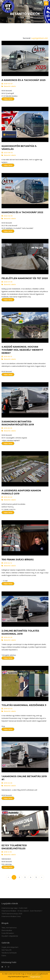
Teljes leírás (8, 99)
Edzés (4, 956)
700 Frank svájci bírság (18, 560)
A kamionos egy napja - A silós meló (14, 908)
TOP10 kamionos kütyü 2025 (12, 914)
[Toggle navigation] (46, 3)
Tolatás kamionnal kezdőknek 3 (24, 705)
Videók (21, 18)
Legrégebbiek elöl (39, 38)
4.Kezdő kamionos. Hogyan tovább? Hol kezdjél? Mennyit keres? (22, 350)
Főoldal (11, 18)
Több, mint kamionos (9, 928)
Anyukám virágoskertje (10, 936)
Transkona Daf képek (9, 953)
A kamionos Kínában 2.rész (11, 916)
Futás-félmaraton (8, 933)
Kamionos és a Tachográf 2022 (22, 212)
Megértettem (35, 977)
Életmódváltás (7, 930)
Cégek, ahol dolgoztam (10, 947)
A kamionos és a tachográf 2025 (24, 80)
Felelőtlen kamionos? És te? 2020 (25, 278)
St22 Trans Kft (6, 950)
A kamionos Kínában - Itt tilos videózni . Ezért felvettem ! (22, 911)
